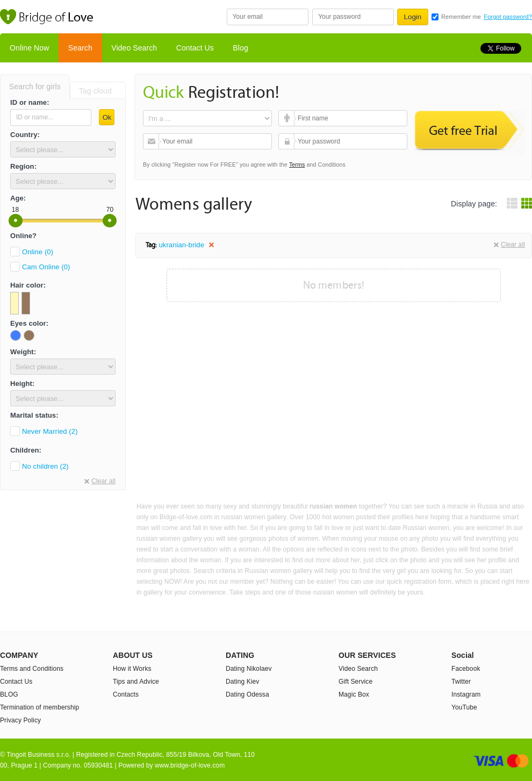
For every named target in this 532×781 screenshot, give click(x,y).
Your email (152, 141)
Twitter (461, 682)
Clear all (103, 481)
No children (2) (45, 466)
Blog (240, 48)
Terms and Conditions (32, 669)
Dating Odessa (247, 694)
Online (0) (38, 252)
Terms (297, 164)
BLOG (9, 694)
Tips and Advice (136, 682)
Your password (288, 141)
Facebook (466, 669)
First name (288, 118)
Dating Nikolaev (249, 669)
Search (80, 48)
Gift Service (355, 682)
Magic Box (354, 694)
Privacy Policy (20, 720)
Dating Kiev (242, 682)
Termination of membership (39, 707)
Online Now (29, 48)
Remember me (461, 17)
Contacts (126, 694)
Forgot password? (508, 17)
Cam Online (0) (46, 267)
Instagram (466, 694)
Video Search (134, 48)
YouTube (464, 707)
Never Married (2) (50, 431)
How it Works (132, 669)
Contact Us (195, 48)
